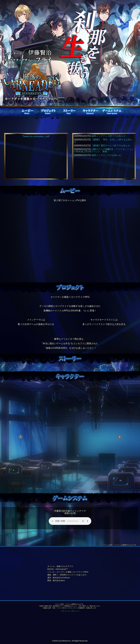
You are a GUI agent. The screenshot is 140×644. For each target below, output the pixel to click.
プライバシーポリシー (70, 611)
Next (119, 437)
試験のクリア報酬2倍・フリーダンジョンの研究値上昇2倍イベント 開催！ (104, 150)
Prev (21, 437)
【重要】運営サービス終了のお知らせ (111, 146)
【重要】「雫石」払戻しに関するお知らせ (103, 141)
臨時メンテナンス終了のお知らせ (109, 136)
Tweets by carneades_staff (36, 136)
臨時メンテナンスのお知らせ (106, 155)
